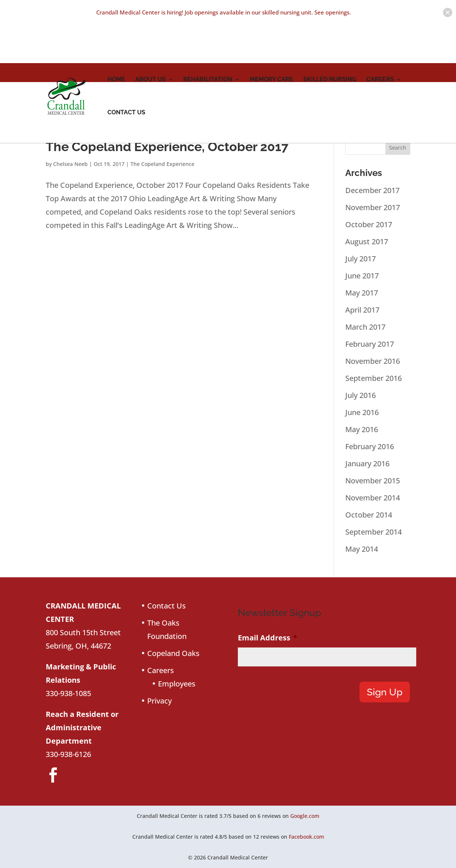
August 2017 (367, 242)
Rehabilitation (208, 55)
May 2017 (362, 293)
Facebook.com (306, 837)
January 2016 (367, 464)
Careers (380, 55)
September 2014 (373, 532)
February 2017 (370, 344)
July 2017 (360, 259)
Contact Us (126, 88)
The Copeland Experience (162, 164)
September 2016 (373, 378)
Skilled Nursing (330, 55)
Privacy (159, 701)
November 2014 (373, 498)
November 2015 (373, 481)
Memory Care (271, 55)
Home (116, 55)
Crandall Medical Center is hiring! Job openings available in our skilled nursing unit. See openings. (224, 12)
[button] (448, 12)
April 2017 (362, 310)
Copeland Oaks (173, 653)
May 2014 (362, 549)
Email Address (268, 638)
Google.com (305, 816)
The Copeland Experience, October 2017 (167, 147)
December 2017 (372, 190)
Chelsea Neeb (70, 164)
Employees (177, 684)
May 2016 (362, 429)
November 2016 (373, 361)
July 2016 (360, 395)
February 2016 (370, 446)
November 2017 (373, 207)
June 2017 (362, 276)
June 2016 (362, 412)
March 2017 (365, 327)
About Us (151, 55)
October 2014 (369, 515)
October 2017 (369, 224)
